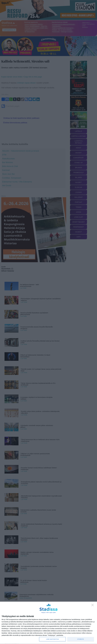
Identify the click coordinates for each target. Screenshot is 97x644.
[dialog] (48, 623)
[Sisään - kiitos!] (93, 606)
